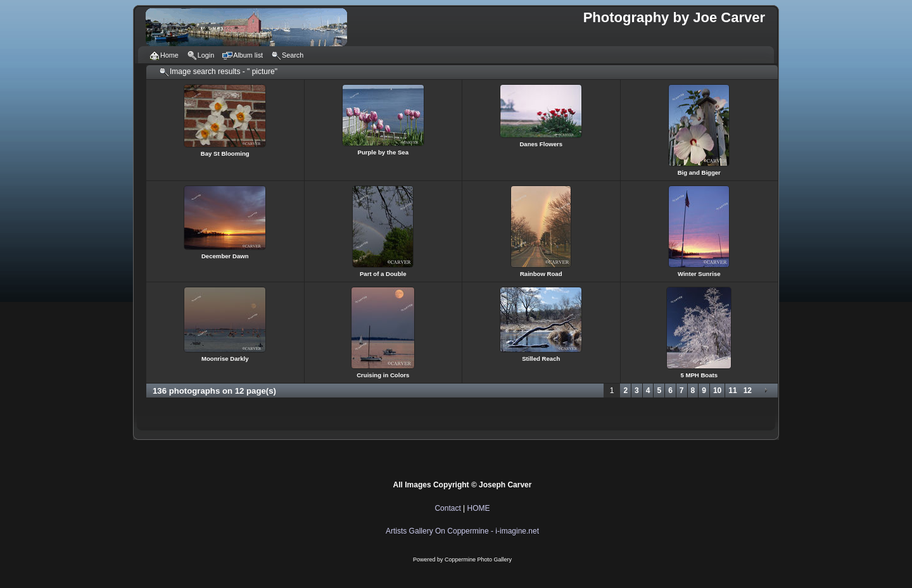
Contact (447, 508)
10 (717, 391)
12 (748, 391)
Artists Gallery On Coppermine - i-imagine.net (462, 531)
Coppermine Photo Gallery (478, 560)
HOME (479, 508)
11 (732, 391)
